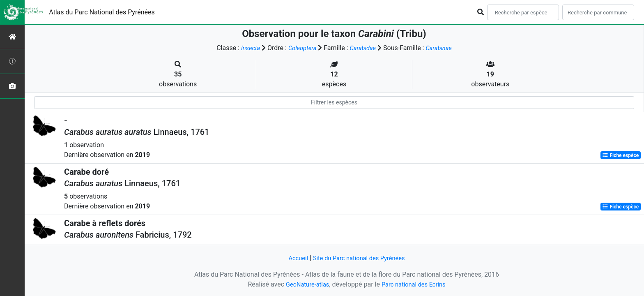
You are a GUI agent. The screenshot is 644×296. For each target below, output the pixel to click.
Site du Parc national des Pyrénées (360, 258)
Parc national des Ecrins (415, 284)
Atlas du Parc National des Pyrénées (102, 12)
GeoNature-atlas (304, 284)
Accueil (294, 258)
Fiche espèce (620, 155)
